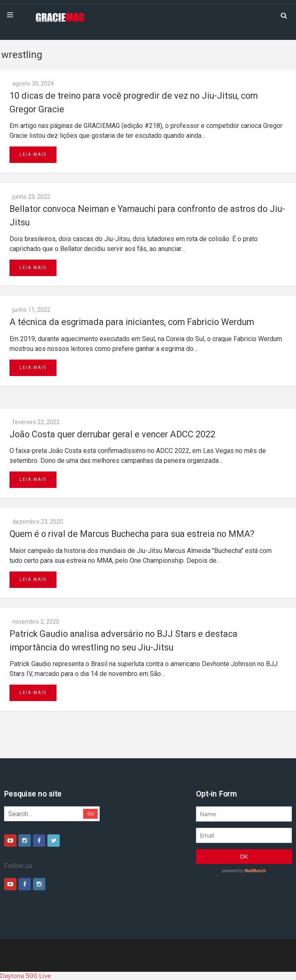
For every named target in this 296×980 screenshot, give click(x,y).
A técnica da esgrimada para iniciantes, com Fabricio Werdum (132, 322)
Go (91, 814)
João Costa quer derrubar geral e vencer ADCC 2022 (112, 434)
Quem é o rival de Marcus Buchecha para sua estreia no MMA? (132, 534)
